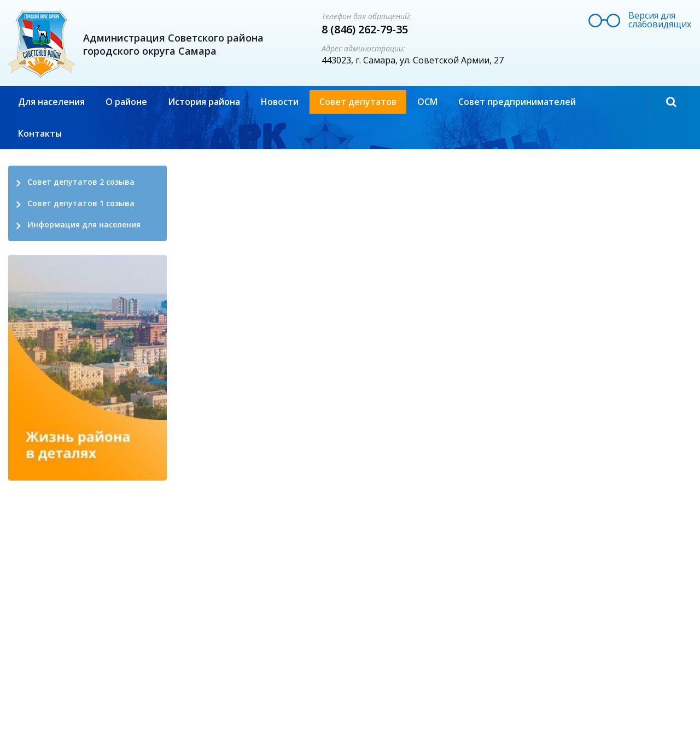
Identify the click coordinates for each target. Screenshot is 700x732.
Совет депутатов (358, 102)
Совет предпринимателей (517, 102)
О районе (126, 102)
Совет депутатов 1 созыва (81, 203)
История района (204, 102)
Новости (280, 102)
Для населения (51, 102)
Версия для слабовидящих (660, 20)
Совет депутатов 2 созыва (81, 182)
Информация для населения (84, 224)
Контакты (40, 133)
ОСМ (427, 102)
